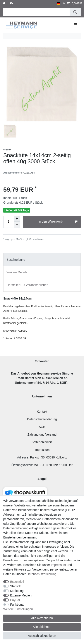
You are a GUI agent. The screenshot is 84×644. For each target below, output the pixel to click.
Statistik (16, 586)
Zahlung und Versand (42, 434)
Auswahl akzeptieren (42, 636)
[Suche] (75, 12)
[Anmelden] (5, 3)
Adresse (23, 457)
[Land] (59, 3)
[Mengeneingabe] (9, 222)
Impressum (42, 450)
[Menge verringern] (17, 225)
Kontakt (42, 412)
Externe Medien (21, 595)
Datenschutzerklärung (42, 419)
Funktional (17, 605)
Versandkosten (37, 239)
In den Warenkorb (58, 222)
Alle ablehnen (42, 627)
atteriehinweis (43, 442)
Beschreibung (16, 260)
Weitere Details (17, 272)
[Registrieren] (12, 3)
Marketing (17, 591)
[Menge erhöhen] (17, 219)
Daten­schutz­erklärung (41, 574)
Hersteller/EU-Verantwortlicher (27, 285)
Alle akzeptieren (42, 618)
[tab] (42, 260)
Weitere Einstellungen (18, 609)
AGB (42, 427)
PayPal (15, 600)
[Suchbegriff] (36, 12)
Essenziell (17, 582)
